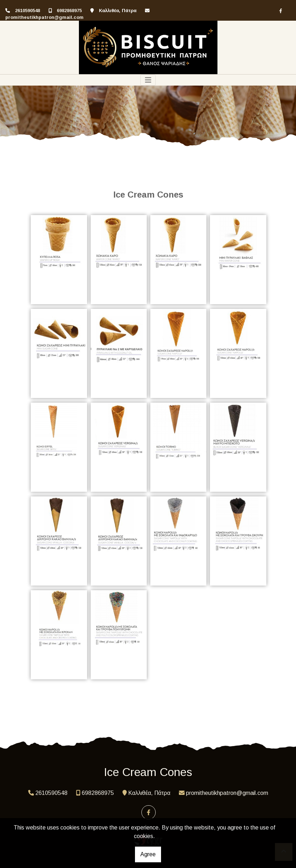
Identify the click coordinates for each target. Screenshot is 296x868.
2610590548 (27, 11)
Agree (148, 854)
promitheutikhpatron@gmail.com (44, 17)
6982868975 (69, 11)
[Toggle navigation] (148, 80)
